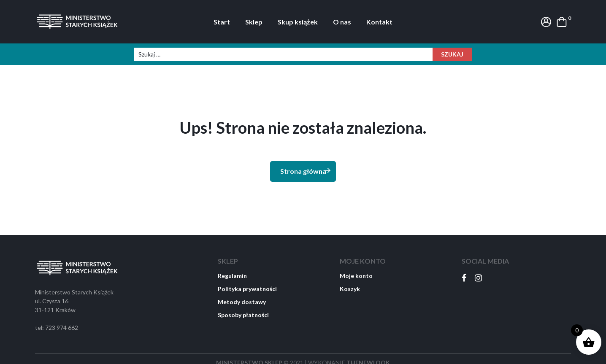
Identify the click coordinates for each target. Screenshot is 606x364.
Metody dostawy (242, 302)
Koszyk (350, 289)
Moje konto (356, 276)
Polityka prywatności (247, 289)
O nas (342, 22)
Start (222, 22)
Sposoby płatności (243, 315)
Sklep (254, 22)
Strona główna (306, 171)
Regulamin (232, 276)
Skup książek (298, 22)
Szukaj (452, 54)
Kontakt (379, 22)
